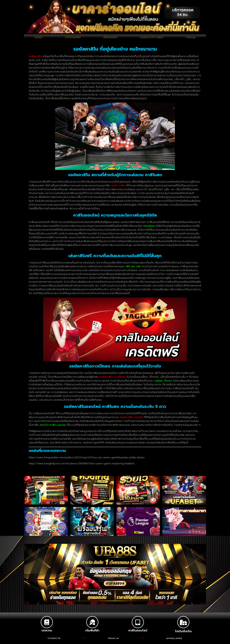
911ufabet (149, 228)
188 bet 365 (133, 268)
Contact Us (54, 640)
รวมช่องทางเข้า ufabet (152, 38)
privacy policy (175, 640)
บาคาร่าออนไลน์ (72, 38)
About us (113, 640)
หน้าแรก (38, 38)
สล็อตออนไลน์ (110, 38)
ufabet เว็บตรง (163, 383)
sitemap (191, 38)
